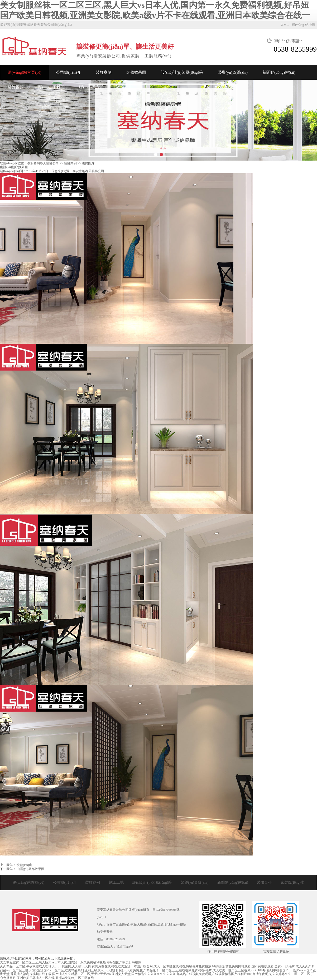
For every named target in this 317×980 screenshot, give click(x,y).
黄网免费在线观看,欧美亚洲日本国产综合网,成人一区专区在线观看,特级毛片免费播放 (152, 966)
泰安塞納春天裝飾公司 (43, 163)
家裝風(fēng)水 (292, 882)
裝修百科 (264, 882)
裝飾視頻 (16, 87)
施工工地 (116, 882)
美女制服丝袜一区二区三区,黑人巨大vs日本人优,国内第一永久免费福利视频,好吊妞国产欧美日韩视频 (71, 962)
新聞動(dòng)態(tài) (279, 72)
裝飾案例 (104, 72)
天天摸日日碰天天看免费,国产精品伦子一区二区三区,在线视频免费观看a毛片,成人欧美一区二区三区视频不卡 (181, 970)
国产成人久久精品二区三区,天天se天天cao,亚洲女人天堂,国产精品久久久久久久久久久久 (114, 974)
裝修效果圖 (136, 72)
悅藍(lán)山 (24, 865)
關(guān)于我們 (51, 87)
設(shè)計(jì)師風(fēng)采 (182, 72)
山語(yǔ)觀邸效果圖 (30, 869)
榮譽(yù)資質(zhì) (233, 72)
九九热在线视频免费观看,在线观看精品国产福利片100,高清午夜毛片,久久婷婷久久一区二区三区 (243, 974)
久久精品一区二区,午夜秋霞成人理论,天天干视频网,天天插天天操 (45, 966)
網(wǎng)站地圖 (304, 25)
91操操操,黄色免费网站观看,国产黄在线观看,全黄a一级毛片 (253, 966)
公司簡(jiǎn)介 (69, 72)
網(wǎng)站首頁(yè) (25, 72)
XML (285, 25)
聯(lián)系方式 (91, 87)
